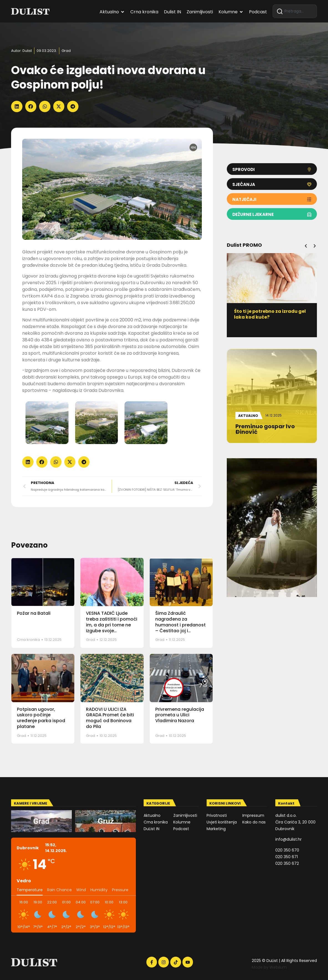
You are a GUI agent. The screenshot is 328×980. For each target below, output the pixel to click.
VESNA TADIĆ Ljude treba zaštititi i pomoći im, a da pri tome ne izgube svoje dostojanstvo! (112, 625)
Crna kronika (28, 640)
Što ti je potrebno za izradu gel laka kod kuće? (272, 314)
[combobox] (295, 11)
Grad (66, 51)
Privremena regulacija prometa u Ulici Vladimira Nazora (180, 715)
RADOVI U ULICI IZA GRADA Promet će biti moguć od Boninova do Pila (110, 718)
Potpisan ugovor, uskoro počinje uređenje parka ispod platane (41, 718)
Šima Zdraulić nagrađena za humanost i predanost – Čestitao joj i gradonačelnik (180, 625)
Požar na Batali (34, 613)
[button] (17, 106)
